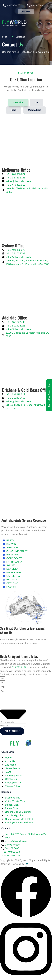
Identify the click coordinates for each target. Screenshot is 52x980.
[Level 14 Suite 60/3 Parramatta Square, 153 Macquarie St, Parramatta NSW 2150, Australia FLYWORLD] (26, 218)
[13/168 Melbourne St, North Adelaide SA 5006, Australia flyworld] (26, 290)
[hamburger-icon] (47, 23)
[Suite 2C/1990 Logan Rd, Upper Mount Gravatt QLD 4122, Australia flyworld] (26, 363)
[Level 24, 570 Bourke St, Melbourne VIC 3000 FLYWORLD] (26, 142)
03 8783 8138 (19, 667)
